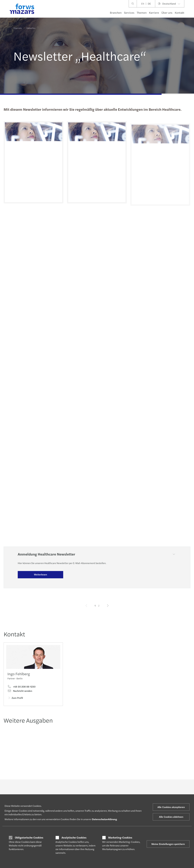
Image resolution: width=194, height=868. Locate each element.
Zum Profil (15, 698)
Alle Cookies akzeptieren (171, 807)
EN (143, 4)
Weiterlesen (40, 574)
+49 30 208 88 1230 (21, 687)
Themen (142, 13)
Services (129, 13)
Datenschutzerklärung (104, 819)
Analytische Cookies (74, 837)
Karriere (154, 13)
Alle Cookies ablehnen (171, 817)
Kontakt (180, 13)
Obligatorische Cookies (29, 837)
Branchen (116, 13)
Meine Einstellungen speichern (168, 844)
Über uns (167, 13)
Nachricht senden (20, 691)
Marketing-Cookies (120, 837)
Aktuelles (31, 26)
